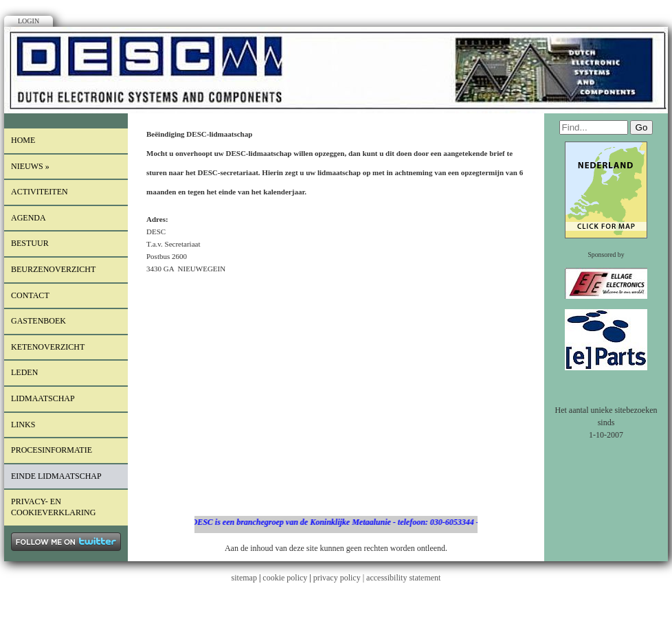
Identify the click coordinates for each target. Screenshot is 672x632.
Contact (30, 295)
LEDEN (24, 372)
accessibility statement (403, 578)
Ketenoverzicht (48, 347)
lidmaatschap (43, 398)
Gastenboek (38, 321)
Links (23, 425)
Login (29, 21)
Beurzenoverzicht (53, 269)
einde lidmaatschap (56, 476)
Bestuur (30, 243)
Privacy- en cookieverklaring (53, 507)
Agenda (29, 218)
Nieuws (30, 166)
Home (23, 140)
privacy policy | (340, 578)
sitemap (244, 578)
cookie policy (285, 578)
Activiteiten (40, 192)
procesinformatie (52, 450)
